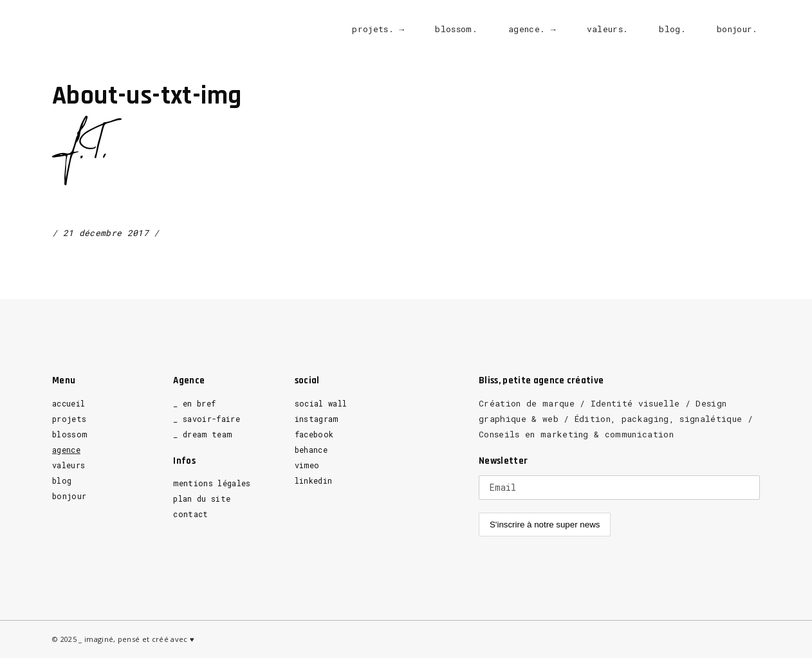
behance (311, 450)
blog (62, 480)
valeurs (69, 465)
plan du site (202, 498)
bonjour (69, 496)
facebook (314, 434)
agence (66, 450)
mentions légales (212, 483)
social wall (321, 403)
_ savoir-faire (207, 419)
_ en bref (194, 403)
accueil (69, 403)
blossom (69, 434)
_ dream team (202, 434)
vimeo (307, 465)
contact (190, 514)
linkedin (314, 480)
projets (69, 419)
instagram (317, 419)
